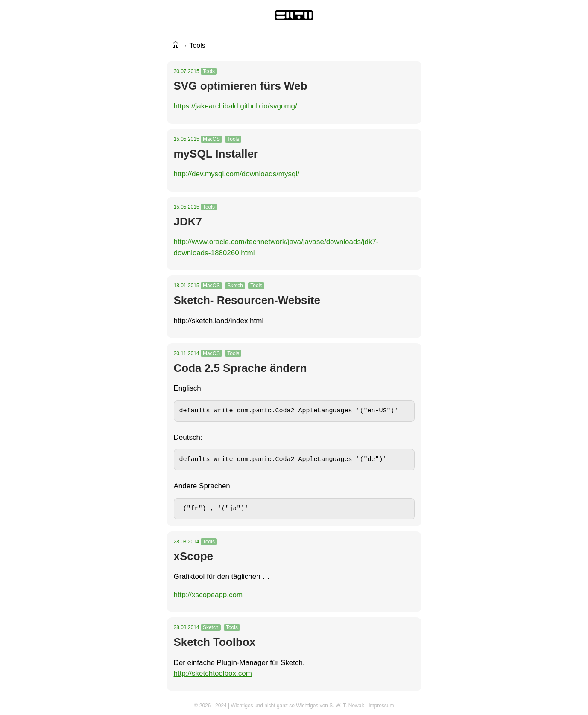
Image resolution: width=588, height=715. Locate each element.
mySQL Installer (216, 154)
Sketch (235, 286)
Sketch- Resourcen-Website (247, 300)
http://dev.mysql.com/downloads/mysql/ (237, 174)
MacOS (211, 139)
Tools (209, 71)
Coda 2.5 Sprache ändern (240, 368)
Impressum (381, 706)
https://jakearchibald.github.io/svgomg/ (235, 106)
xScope (194, 556)
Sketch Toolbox (215, 642)
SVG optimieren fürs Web (241, 86)
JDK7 (188, 222)
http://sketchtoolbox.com (213, 673)
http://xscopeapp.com (208, 595)
